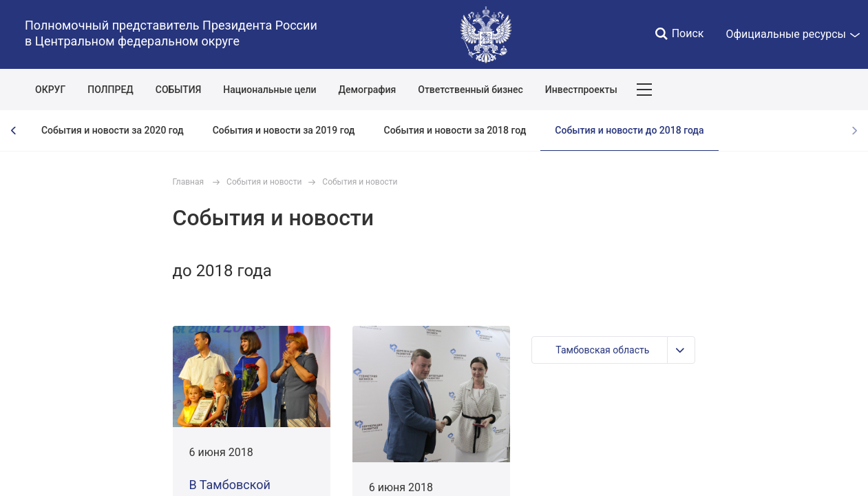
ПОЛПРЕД (110, 90)
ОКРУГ (50, 90)
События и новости (264, 182)
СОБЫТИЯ (179, 90)
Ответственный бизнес (470, 90)
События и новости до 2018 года (629, 130)
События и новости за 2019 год (284, 130)
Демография (368, 90)
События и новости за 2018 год (455, 130)
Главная (189, 182)
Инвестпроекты (581, 90)
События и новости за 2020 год (113, 130)
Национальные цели (269, 90)
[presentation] (14, 131)
